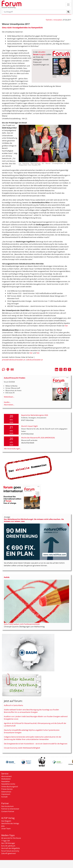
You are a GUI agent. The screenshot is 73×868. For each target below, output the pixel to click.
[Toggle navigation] (68, 5)
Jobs (3, 826)
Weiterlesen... (9, 397)
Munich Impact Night (29, 426)
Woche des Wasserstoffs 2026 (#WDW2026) (38, 438)
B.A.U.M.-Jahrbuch (8, 846)
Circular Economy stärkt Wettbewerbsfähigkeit (22, 748)
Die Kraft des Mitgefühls (11, 848)
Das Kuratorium (7, 806)
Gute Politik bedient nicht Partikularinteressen (22, 624)
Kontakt (4, 797)
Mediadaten (6, 779)
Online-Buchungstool (10, 787)
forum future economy (10, 851)
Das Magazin (6, 821)
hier (66, 326)
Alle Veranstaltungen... (13, 449)
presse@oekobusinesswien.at (13, 360)
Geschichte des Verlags (10, 823)
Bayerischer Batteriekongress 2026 (35, 415)
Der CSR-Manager (8, 843)
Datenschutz (6, 792)
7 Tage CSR (6, 841)
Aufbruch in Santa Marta (13, 705)
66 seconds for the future (11, 838)
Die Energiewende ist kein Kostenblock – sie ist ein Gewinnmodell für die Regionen (36, 744)
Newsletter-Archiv (8, 784)
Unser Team (6, 829)
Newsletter (6, 781)
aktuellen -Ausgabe (40, 53)
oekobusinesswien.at (35, 360)
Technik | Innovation (54, 20)
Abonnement (6, 776)
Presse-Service (7, 789)
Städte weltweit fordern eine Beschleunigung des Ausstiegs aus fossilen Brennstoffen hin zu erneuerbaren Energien (31, 711)
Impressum (6, 794)
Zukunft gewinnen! (9, 853)
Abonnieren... (9, 405)
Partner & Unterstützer (10, 809)
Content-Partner (8, 811)
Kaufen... (7, 402)
